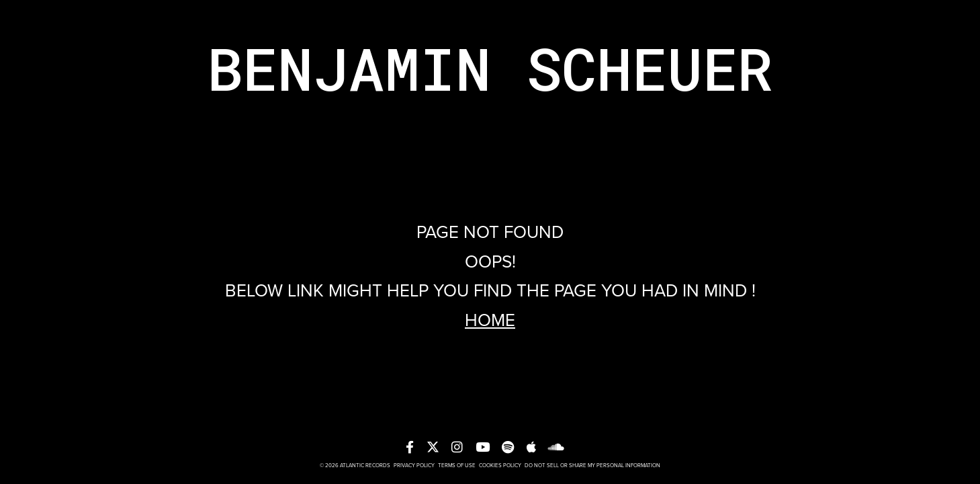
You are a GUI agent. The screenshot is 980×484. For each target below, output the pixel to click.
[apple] (536, 447)
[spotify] (513, 447)
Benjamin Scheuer (490, 68)
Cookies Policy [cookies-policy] (500, 466)
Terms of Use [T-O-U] (457, 466)
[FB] (415, 447)
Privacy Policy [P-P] (414, 466)
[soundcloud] (561, 447)
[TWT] (438, 447)
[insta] (462, 447)
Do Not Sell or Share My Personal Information (592, 466)
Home (490, 320)
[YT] (488, 447)
